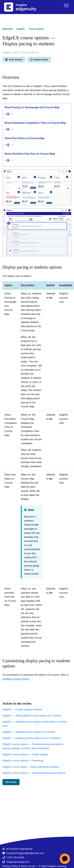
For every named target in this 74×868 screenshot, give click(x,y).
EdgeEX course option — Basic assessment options (31, 767)
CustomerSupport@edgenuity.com (25, 853)
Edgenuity (8, 29)
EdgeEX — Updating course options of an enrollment (31, 738)
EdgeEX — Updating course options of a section (29, 732)
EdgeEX (21, 29)
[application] (65, 859)
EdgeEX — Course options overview (22, 709)
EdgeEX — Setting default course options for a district (32, 716)
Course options (36, 29)
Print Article (14, 60)
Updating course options (16, 679)
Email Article (39, 60)
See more (11, 782)
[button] (66, 5)
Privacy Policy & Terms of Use (19, 866)
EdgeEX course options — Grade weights (25, 754)
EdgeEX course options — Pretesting (23, 760)
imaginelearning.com (18, 862)
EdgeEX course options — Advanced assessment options (34, 773)
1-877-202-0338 (15, 857)
